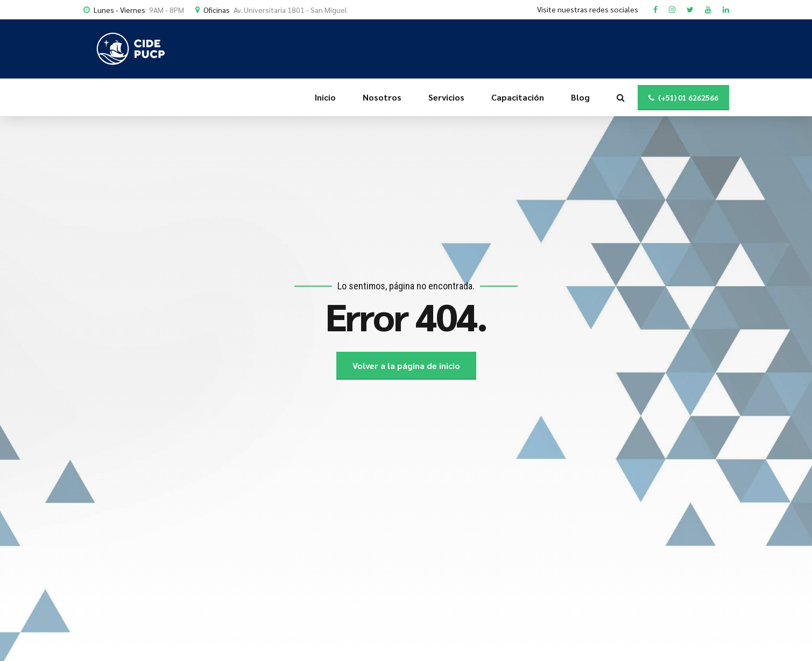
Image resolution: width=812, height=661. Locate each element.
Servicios (446, 97)
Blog (580, 97)
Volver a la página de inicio (406, 365)
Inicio (325, 97)
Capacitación (518, 97)
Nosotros (382, 97)
